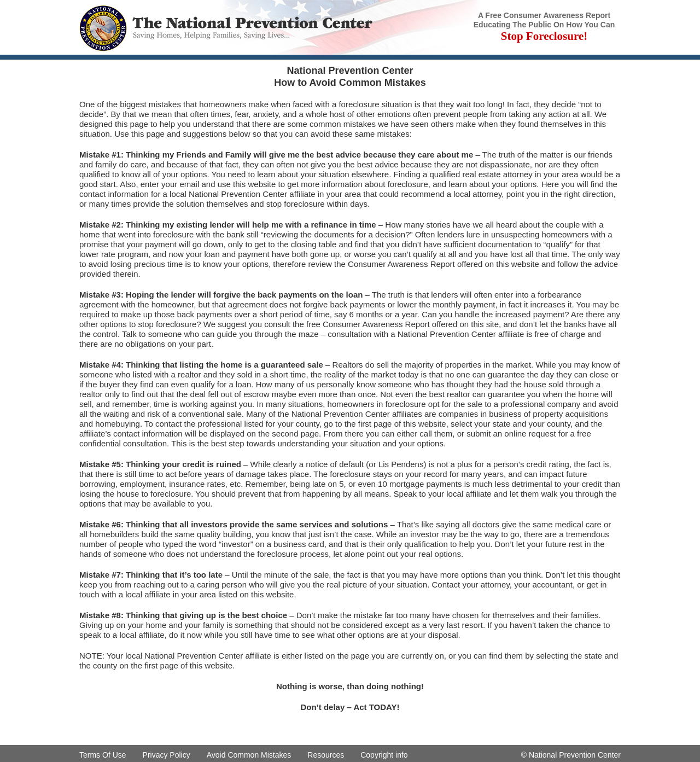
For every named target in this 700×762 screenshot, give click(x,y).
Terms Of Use (103, 755)
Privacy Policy (167, 755)
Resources (326, 755)
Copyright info (384, 755)
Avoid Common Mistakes (249, 755)
